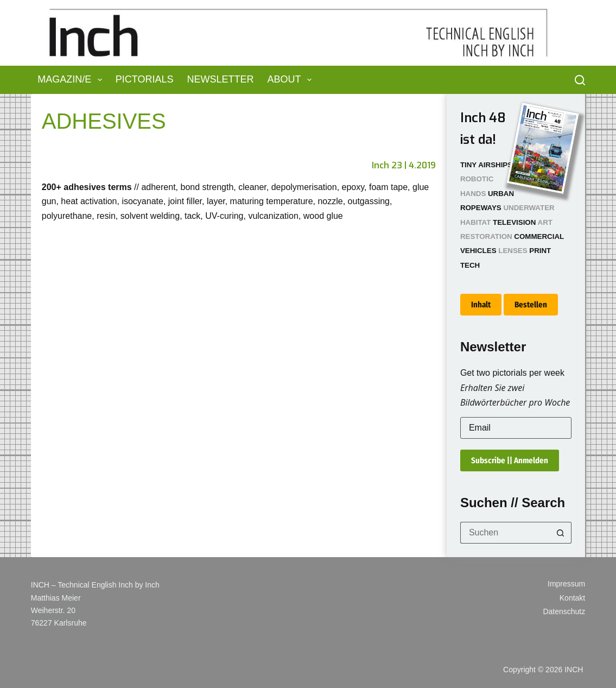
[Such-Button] (561, 533)
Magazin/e (72, 80)
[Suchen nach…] (505, 533)
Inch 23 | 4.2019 (404, 165)
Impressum (566, 584)
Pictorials (145, 79)
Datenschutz (564, 611)
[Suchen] (580, 80)
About (292, 80)
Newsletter (221, 79)
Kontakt (572, 598)
